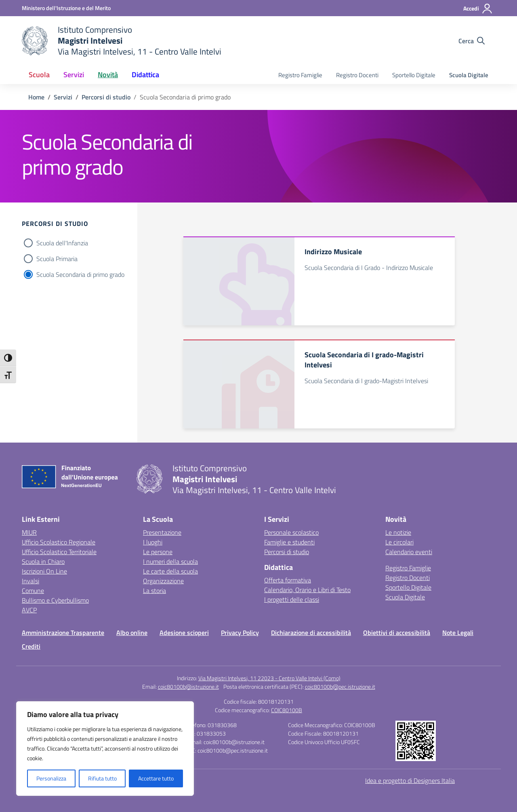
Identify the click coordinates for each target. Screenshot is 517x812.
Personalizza (51, 778)
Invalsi (30, 581)
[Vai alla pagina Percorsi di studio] (106, 97)
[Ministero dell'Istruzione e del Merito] (66, 8)
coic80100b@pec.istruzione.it (340, 687)
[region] (105, 749)
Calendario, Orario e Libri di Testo (307, 590)
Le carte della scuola (170, 571)
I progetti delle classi (292, 599)
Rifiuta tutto (102, 778)
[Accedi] (478, 8)
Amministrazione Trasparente (63, 633)
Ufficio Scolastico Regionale (59, 542)
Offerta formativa (288, 580)
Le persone (158, 552)
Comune (33, 591)
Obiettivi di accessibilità (397, 633)
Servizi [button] (74, 75)
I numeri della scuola (170, 561)
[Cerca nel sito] (472, 41)
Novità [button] (108, 75)
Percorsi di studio (287, 552)
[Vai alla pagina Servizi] (63, 97)
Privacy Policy (240, 633)
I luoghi (153, 542)
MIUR (29, 532)
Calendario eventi (409, 552)
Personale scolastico (291, 532)
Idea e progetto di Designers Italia (410, 780)
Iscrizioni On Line (44, 571)
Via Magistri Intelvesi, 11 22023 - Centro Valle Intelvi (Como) (269, 678)
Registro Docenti (357, 75)
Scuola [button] (39, 75)
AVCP (29, 610)
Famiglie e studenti (289, 542)
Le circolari (399, 542)
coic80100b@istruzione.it (188, 687)
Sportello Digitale (414, 75)
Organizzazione (163, 581)
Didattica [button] (145, 75)
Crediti (31, 646)
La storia (154, 591)
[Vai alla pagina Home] (36, 97)
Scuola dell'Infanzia (62, 243)
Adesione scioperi (184, 633)
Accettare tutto (156, 778)
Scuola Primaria (57, 259)
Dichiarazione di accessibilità (311, 633)
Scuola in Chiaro (43, 561)
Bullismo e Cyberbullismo (55, 600)
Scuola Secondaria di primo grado (80, 274)
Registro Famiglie (300, 75)
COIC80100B (287, 710)
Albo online (132, 633)
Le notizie (398, 532)
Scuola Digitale (469, 75)
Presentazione (162, 532)
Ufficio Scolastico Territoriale (59, 552)
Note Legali (458, 633)
